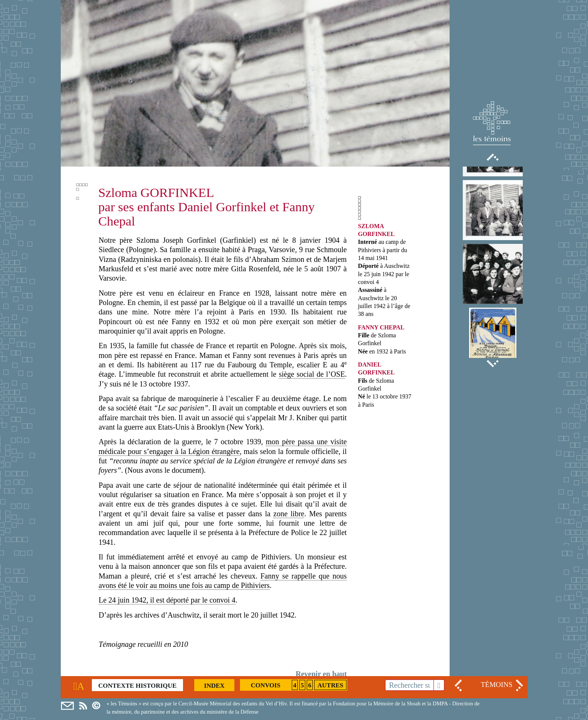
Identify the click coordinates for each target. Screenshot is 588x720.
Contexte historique (137, 686)
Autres (330, 685)
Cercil (83, 706)
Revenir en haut (321, 674)
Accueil (81, 685)
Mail (67, 706)
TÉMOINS (496, 685)
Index (214, 686)
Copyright (98, 706)
